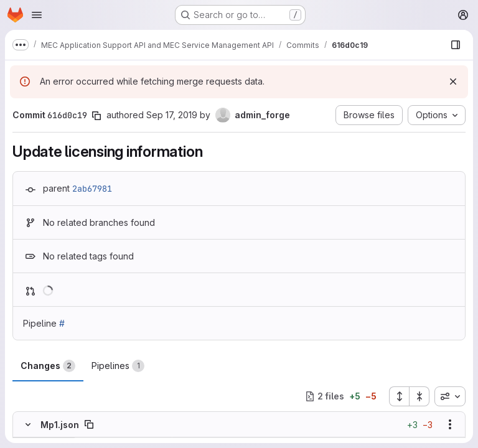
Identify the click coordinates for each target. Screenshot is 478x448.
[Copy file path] (89, 424)
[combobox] (450, 396)
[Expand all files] (399, 396)
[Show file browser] (456, 45)
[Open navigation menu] (37, 15)
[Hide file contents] (28, 424)
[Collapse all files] (419, 396)
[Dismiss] (453, 82)
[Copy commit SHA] (96, 116)
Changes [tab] (48, 366)
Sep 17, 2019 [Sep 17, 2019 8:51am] (172, 115)
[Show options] (450, 424)
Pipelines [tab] (118, 366)
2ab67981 (92, 189)
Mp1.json (60, 425)
